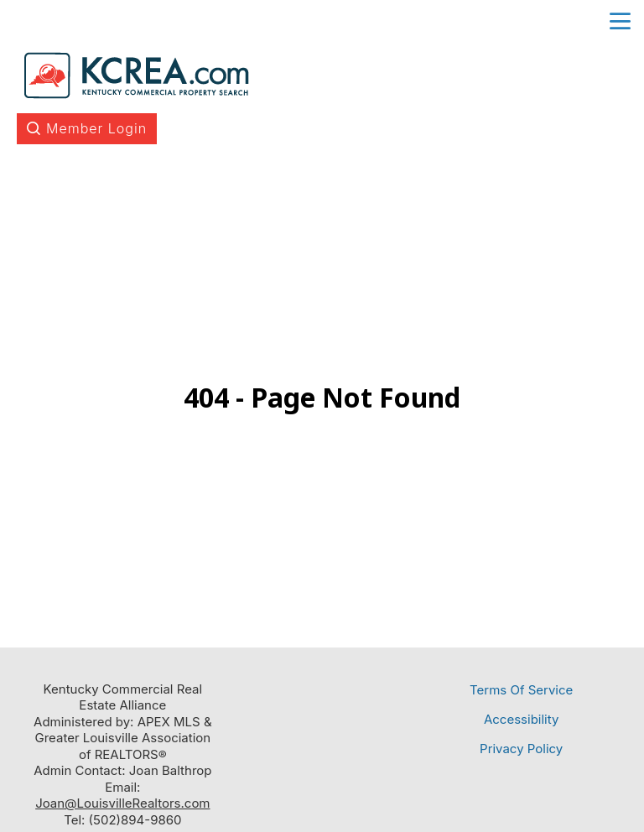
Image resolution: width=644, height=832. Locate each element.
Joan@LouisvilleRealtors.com (122, 803)
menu (620, 21)
